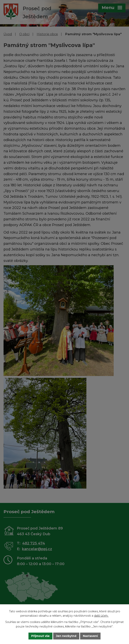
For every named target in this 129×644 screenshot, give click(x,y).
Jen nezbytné (66, 636)
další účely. (101, 616)
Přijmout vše (40, 636)
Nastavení (90, 636)
